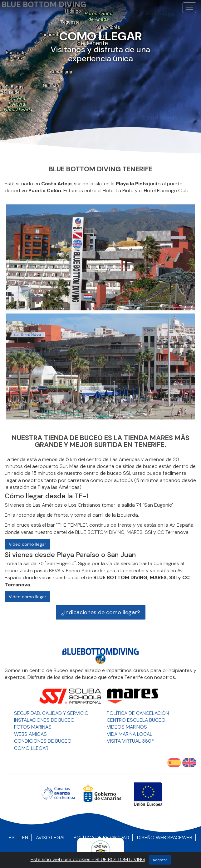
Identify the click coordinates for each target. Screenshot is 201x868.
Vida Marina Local (130, 734)
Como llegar (31, 748)
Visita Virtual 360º (130, 741)
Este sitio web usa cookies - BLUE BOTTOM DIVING (88, 859)
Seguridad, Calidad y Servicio (51, 713)
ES (12, 838)
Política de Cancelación (138, 713)
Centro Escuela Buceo (136, 720)
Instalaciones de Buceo (44, 720)
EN (25, 838)
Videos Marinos (127, 727)
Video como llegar (27, 544)
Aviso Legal (51, 838)
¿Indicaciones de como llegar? (101, 612)
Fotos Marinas (33, 727)
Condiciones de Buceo (43, 741)
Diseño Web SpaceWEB (165, 838)
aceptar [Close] (160, 860)
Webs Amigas (30, 734)
